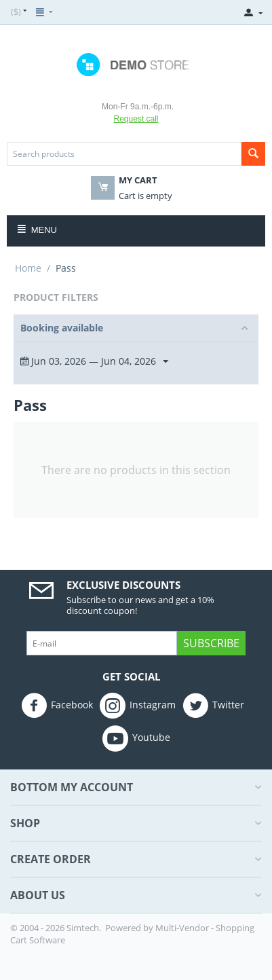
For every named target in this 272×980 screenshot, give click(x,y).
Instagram (138, 706)
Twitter (213, 706)
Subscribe (211, 643)
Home (28, 268)
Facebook (57, 706)
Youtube (136, 738)
